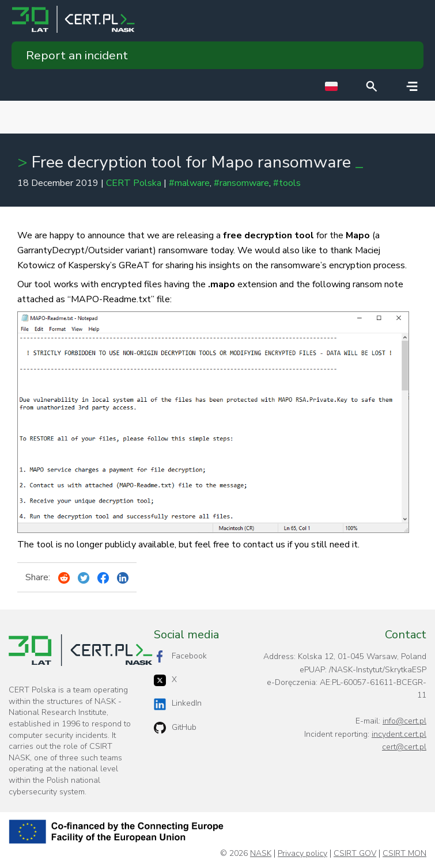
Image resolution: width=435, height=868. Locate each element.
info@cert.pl (404, 721)
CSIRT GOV (355, 854)
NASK (261, 854)
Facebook (180, 656)
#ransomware (241, 183)
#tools (287, 183)
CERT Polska (134, 183)
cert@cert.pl (404, 747)
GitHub (175, 728)
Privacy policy (302, 854)
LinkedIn (178, 704)
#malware (189, 183)
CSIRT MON (404, 854)
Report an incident (77, 55)
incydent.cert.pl (399, 734)
